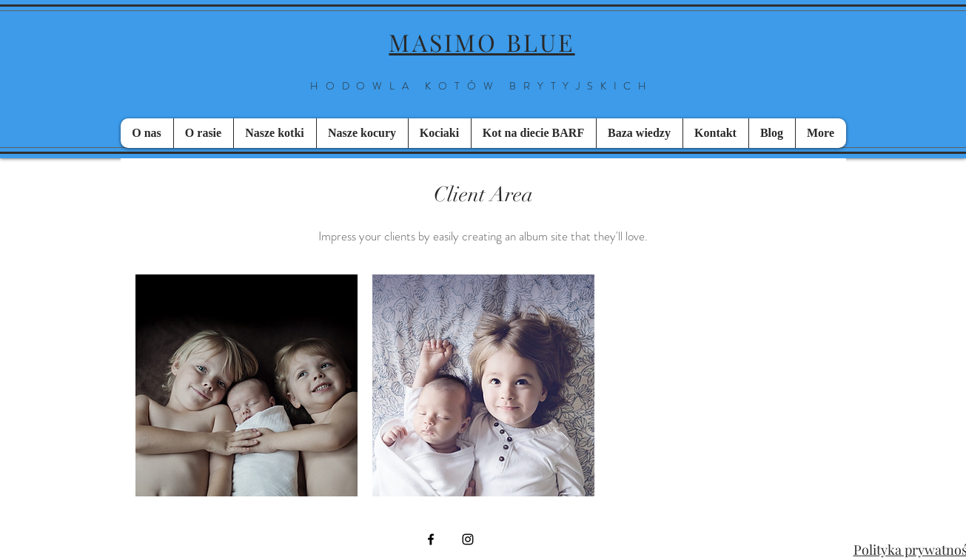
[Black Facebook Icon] (431, 539)
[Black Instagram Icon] (468, 539)
